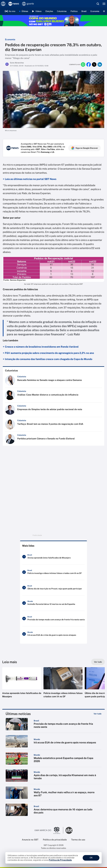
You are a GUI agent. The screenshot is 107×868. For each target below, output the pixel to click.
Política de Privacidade (60, 860)
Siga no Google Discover (84, 148)
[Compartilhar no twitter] (94, 64)
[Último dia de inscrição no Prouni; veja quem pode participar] (53, 588)
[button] (22, 685)
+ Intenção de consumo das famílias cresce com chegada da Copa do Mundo (48, 359)
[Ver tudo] (98, 662)
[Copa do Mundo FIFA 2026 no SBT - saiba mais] (53, 21)
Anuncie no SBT (30, 840)
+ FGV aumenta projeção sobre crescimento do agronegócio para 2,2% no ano (48, 353)
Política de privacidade (55, 840)
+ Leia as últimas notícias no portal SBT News (30, 179)
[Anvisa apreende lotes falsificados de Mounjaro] (53, 557)
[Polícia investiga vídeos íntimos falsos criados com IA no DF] (53, 572)
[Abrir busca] (98, 4)
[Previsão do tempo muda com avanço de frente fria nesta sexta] (53, 619)
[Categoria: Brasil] (36, 721)
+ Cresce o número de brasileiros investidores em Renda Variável (41, 347)
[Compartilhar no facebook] (89, 64)
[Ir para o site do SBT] (69, 830)
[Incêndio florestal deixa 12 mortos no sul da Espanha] (53, 603)
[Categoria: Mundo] (37, 739)
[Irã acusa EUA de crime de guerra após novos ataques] (53, 634)
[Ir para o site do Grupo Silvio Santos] (49, 830)
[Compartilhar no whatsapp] (83, 64)
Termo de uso (78, 840)
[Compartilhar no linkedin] (100, 64)
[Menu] (104, 4)
